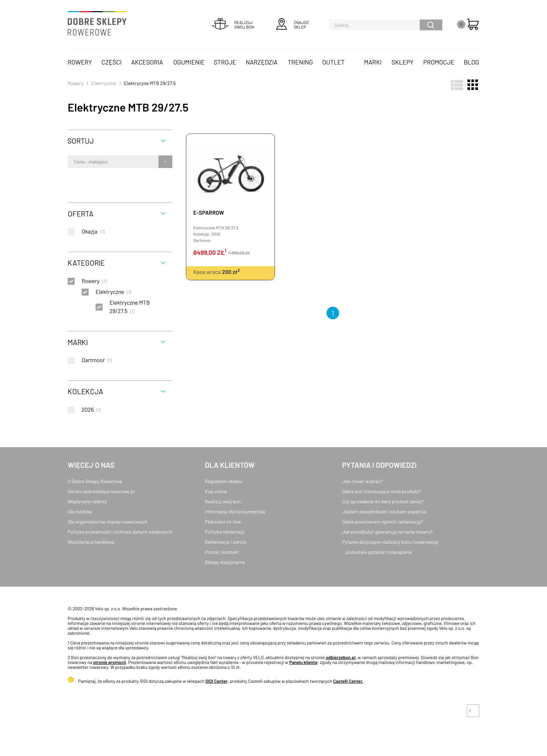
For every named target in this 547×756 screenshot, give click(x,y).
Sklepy (402, 62)
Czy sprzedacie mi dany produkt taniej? (383, 501)
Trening (300, 62)
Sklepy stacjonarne (225, 562)
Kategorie (86, 263)
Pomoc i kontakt (222, 552)
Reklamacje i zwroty (226, 542)
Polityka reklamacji (225, 532)
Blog (471, 62)
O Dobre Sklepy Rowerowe (95, 481)
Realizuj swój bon (223, 501)
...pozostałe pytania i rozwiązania (377, 552)
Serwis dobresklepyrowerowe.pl (101, 491)
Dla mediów (80, 511)
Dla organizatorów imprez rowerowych (108, 522)
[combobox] (74, 162)
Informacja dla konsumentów (235, 511)
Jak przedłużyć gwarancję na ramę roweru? (388, 532)
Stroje (225, 62)
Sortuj (81, 141)
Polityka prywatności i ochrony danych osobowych (120, 532)
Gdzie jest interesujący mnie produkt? (382, 491)
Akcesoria (147, 62)
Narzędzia (261, 62)
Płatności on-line (223, 522)
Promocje (439, 62)
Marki (373, 62)
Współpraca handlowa (91, 542)
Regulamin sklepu (223, 481)
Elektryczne (103, 83)
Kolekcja (85, 391)
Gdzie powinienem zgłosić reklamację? (383, 522)
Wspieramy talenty (87, 501)
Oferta (81, 213)
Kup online (216, 491)
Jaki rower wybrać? (362, 481)
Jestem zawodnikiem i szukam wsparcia (384, 511)
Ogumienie (189, 62)
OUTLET (334, 62)
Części (112, 62)
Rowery (80, 62)
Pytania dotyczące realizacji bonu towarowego (391, 542)
